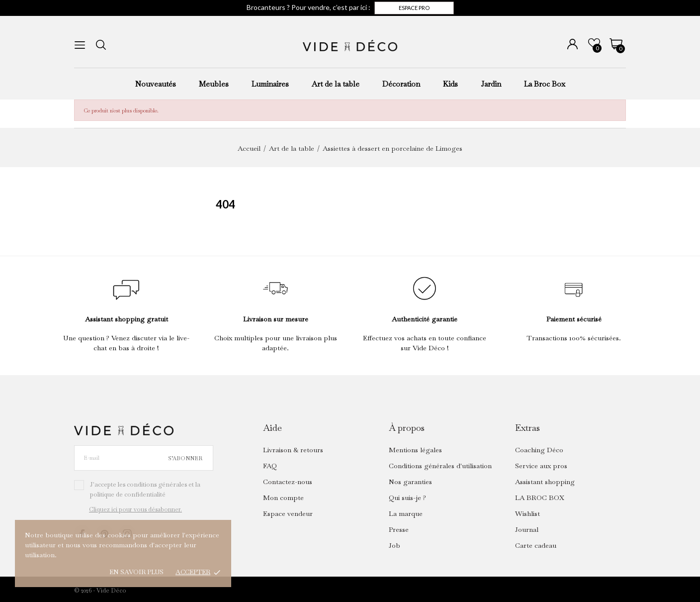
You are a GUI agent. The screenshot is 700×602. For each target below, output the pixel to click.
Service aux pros (541, 466)
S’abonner (185, 458)
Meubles (214, 84)
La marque (406, 513)
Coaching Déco (539, 450)
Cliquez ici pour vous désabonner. (135, 509)
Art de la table (336, 84)
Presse (399, 529)
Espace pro (414, 8)
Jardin (491, 84)
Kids (450, 84)
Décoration (401, 84)
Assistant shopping (545, 482)
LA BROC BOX (540, 498)
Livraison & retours (293, 450)
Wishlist (527, 513)
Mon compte (283, 498)
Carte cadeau (536, 545)
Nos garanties (410, 482)
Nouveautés (156, 84)
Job (394, 545)
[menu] (80, 45)
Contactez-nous (288, 482)
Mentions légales (415, 450)
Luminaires (270, 84)
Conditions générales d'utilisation (440, 466)
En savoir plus (136, 572)
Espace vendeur (288, 513)
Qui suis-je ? (407, 498)
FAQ (270, 466)
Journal (527, 529)
